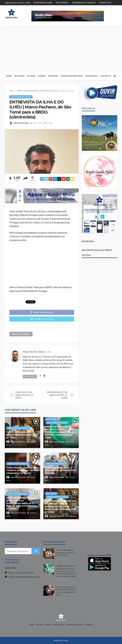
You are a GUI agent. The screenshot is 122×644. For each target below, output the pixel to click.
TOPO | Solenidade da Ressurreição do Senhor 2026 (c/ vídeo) (22, 435)
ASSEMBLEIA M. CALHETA (84, 3)
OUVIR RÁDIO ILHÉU (43, 3)
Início (32, 625)
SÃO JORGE (19, 76)
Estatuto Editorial (74, 625)
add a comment (21, 334)
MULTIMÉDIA (62, 3)
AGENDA (42, 76)
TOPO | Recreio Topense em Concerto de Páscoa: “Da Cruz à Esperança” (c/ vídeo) (22, 470)
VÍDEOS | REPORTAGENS (72, 76)
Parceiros (40, 625)
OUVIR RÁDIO (91, 76)
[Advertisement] (61, 49)
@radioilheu (88, 241)
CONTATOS (106, 76)
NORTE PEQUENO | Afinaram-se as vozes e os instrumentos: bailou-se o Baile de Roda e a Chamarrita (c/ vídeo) (22, 503)
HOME (9, 76)
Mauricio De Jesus (21, 123)
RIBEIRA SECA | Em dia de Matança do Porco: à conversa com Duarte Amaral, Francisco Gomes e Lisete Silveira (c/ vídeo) (61, 432)
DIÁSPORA (53, 76)
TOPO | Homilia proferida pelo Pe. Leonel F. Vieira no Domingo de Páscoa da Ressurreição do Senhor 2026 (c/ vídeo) (61, 506)
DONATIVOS (105, 3)
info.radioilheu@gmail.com (27, 577)
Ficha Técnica (58, 625)
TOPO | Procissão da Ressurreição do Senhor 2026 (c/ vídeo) (61, 470)
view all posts (30, 376)
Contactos (88, 625)
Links (48, 625)
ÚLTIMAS (31, 76)
